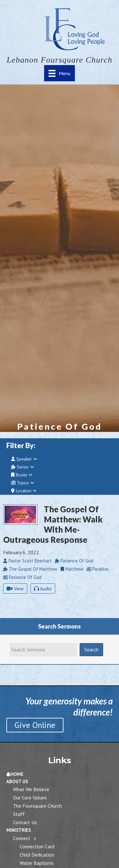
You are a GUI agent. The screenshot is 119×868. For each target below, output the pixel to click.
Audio (43, 589)
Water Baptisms (37, 863)
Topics (23, 483)
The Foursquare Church (37, 806)
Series (23, 467)
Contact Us (25, 822)
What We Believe (31, 789)
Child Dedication (37, 855)
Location (24, 491)
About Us (17, 781)
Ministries (19, 830)
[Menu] (60, 73)
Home (15, 774)
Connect (22, 838)
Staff (19, 814)
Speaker (24, 459)
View (15, 589)
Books (22, 475)
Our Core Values (30, 797)
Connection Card (37, 846)
